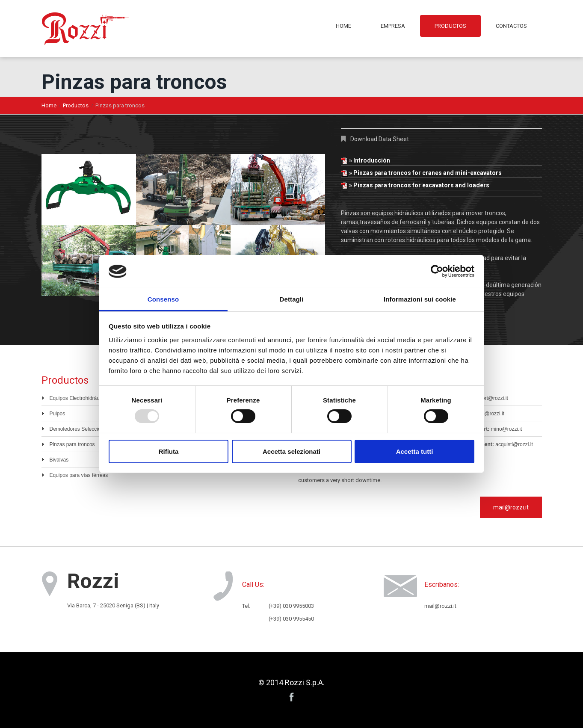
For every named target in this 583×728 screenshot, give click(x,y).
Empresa (393, 26)
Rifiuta (169, 451)
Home (343, 26)
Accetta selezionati (291, 451)
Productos (450, 26)
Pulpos (58, 414)
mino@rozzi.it (507, 429)
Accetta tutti (415, 451)
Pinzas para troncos (72, 444)
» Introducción (365, 160)
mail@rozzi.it (511, 507)
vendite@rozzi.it (486, 414)
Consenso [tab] (163, 299)
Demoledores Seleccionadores (84, 429)
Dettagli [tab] (292, 299)
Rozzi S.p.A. (305, 682)
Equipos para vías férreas (79, 475)
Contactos (511, 26)
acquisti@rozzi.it (514, 444)
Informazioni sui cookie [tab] (420, 299)
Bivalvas (59, 460)
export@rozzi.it (491, 398)
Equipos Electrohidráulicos (80, 398)
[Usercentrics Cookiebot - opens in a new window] (437, 271)
